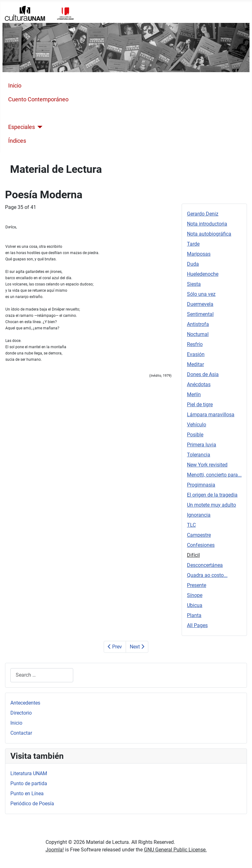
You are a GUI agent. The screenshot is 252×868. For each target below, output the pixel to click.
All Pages (197, 625)
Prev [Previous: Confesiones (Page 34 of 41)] (115, 647)
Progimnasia (201, 485)
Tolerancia (199, 455)
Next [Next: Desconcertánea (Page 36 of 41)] (137, 647)
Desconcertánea (205, 565)
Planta (194, 615)
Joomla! (55, 850)
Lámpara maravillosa (211, 415)
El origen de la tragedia (212, 495)
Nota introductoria (207, 224)
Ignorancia (199, 515)
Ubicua (195, 605)
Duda (193, 264)
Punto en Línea (27, 793)
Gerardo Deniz (203, 214)
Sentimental (200, 314)
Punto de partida (29, 783)
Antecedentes (25, 703)
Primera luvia (202, 445)
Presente (197, 585)
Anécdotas (199, 384)
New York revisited (207, 465)
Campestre (199, 535)
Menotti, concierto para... (214, 475)
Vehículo (197, 425)
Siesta (194, 284)
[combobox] (42, 675)
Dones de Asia (203, 374)
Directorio (21, 713)
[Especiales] (39, 127)
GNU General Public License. (175, 850)
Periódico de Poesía (32, 804)
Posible (195, 435)
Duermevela (200, 304)
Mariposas (199, 254)
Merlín (194, 394)
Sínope (195, 595)
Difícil (193, 555)
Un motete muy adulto (211, 505)
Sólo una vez (201, 294)
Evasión (196, 354)
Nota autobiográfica (209, 234)
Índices (17, 141)
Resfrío (195, 344)
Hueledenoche (203, 274)
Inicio (15, 86)
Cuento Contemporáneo (38, 99)
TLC (191, 525)
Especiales (22, 127)
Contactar (21, 733)
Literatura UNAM (29, 773)
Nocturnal (198, 334)
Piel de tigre (200, 405)
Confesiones (201, 545)
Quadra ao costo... (207, 575)
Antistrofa (198, 324)
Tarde (193, 244)
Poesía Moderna (29, 113)
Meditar (195, 364)
